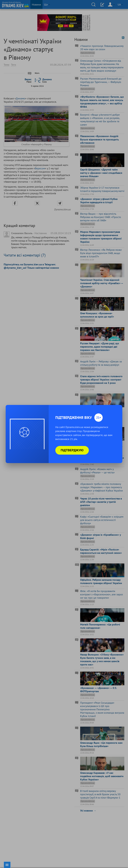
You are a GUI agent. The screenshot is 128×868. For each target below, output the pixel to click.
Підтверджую (72, 450)
